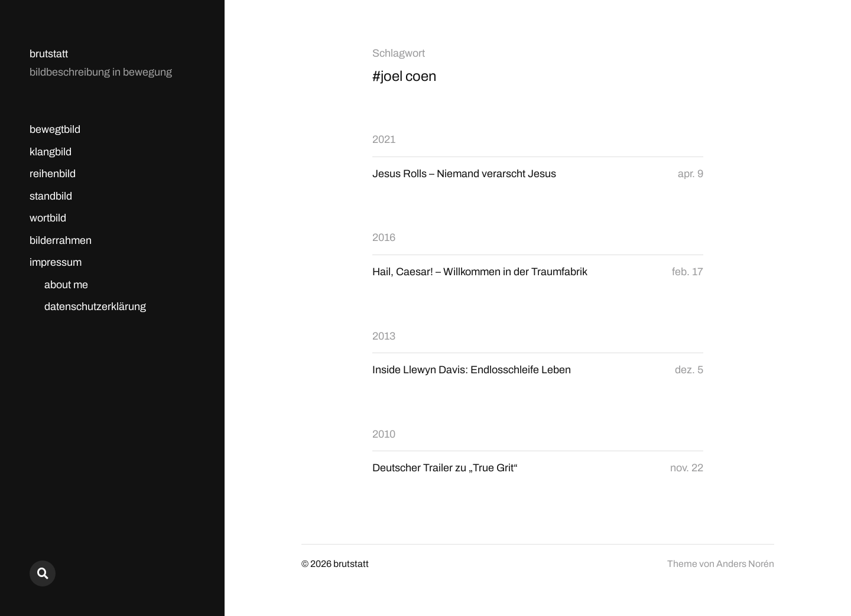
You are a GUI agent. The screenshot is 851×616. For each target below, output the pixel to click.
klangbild (51, 152)
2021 (384, 139)
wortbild (48, 218)
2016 (384, 237)
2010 (384, 434)
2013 (384, 336)
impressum (56, 262)
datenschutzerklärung (95, 307)
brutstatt (49, 54)
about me (66, 285)
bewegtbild (55, 129)
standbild (51, 196)
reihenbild (53, 174)
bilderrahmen (61, 240)
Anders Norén (745, 564)
